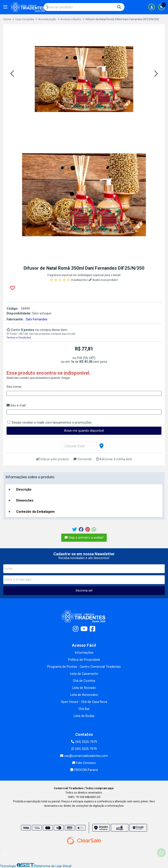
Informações (84, 653)
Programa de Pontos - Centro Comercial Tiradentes (84, 667)
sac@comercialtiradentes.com (84, 756)
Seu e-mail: (16, 405)
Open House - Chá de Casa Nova (84, 702)
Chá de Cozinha (84, 681)
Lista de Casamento (84, 674)
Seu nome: (14, 387)
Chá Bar (84, 709)
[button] (12, 74)
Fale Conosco (84, 763)
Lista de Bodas (84, 716)
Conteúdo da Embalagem (35, 512)
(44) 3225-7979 (84, 742)
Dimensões (25, 501)
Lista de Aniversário (84, 695)
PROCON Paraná (84, 770)
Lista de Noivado (84, 688)
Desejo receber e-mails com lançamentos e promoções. (52, 423)
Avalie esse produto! (103, 280)
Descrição (24, 490)
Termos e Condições (19, 338)
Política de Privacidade (84, 660)
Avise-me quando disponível (84, 431)
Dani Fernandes (37, 319)
